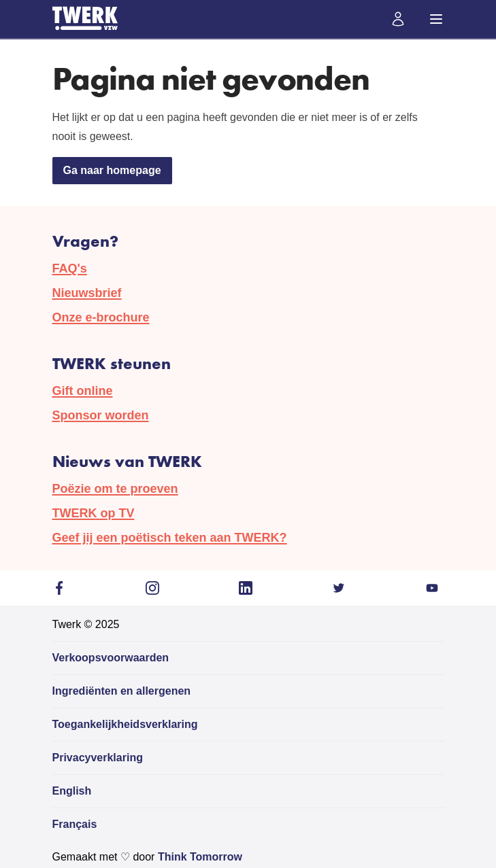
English (72, 791)
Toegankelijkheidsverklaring (125, 724)
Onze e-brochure (101, 317)
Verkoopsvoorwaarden (111, 658)
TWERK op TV (94, 513)
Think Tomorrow (200, 857)
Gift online (83, 391)
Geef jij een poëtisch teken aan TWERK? (170, 538)
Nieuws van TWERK (127, 461)
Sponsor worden (101, 415)
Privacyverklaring (98, 758)
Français (75, 824)
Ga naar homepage (112, 170)
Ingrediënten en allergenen (122, 691)
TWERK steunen (112, 363)
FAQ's (70, 268)
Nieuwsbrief (87, 293)
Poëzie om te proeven (115, 489)
